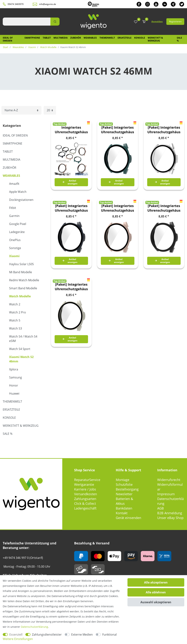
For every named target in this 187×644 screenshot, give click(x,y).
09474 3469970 (16, 4)
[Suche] (55, 22)
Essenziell (16, 634)
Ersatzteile (125, 38)
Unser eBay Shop (170, 518)
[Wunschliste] (136, 22)
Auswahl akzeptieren (156, 602)
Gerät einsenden (128, 518)
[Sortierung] (21, 110)
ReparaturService (87, 480)
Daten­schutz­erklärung (34, 627)
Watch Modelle (48, 47)
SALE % (179, 39)
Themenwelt (107, 38)
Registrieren (175, 21)
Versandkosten (86, 494)
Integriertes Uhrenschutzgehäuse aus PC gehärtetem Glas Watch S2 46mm (71, 130)
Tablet (47, 38)
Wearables (90, 38)
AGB (161, 508)
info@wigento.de (48, 4)
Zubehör (76, 38)
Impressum (166, 494)
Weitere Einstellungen (18, 639)
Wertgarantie (84, 484)
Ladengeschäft (85, 508)
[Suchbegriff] (27, 22)
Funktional (109, 634)
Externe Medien (82, 634)
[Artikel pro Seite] (50, 110)
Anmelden (157, 21)
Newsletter (124, 494)
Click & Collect (85, 503)
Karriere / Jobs (85, 489)
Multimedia (61, 38)
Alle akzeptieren (156, 582)
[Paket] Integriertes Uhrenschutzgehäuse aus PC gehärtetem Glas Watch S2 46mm (118, 130)
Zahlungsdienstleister (47, 634)
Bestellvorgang (127, 489)
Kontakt (122, 513)
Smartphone (32, 38)
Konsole (140, 38)
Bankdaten (124, 508)
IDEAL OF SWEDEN (8, 39)
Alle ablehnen (156, 592)
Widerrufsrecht (169, 480)
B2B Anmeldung (170, 513)
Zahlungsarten (85, 499)
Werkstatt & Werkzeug (155, 39)
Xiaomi (32, 47)
